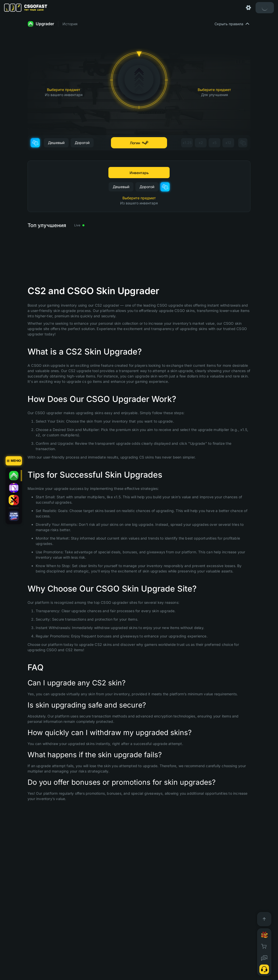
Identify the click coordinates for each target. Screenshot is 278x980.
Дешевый (56, 143)
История (70, 24)
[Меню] (14, 461)
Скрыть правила (232, 24)
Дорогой (82, 143)
